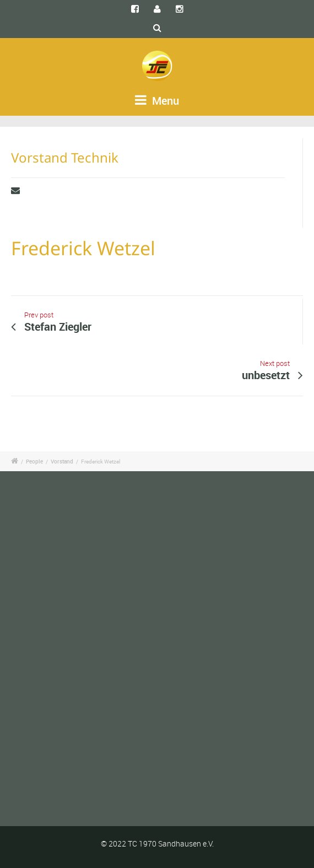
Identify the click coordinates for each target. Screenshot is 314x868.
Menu (157, 101)
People (34, 461)
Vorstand (62, 461)
